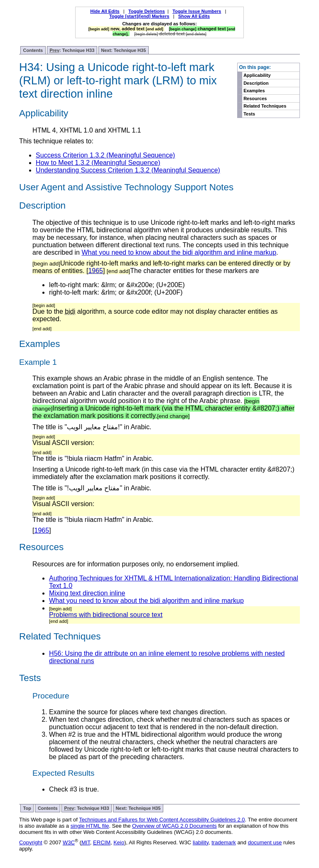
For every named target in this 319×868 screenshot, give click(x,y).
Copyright (31, 842)
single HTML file (90, 826)
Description (256, 83)
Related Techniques (265, 106)
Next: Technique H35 (123, 50)
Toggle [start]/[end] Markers (139, 16)
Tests (249, 114)
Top (27, 808)
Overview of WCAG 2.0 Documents (174, 826)
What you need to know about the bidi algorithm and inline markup (179, 252)
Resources (255, 98)
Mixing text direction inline (87, 593)
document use (265, 842)
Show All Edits (194, 16)
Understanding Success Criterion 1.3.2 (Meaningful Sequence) (128, 170)
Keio (119, 842)
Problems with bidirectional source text (106, 615)
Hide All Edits (105, 11)
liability (201, 842)
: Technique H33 (72, 50)
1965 (96, 271)
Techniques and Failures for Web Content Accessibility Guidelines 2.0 (162, 820)
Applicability (257, 75)
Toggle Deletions (147, 11)
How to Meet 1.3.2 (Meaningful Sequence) (98, 163)
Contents (33, 50)
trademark (224, 842)
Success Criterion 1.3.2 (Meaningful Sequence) (105, 155)
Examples (254, 91)
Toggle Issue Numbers (197, 11)
